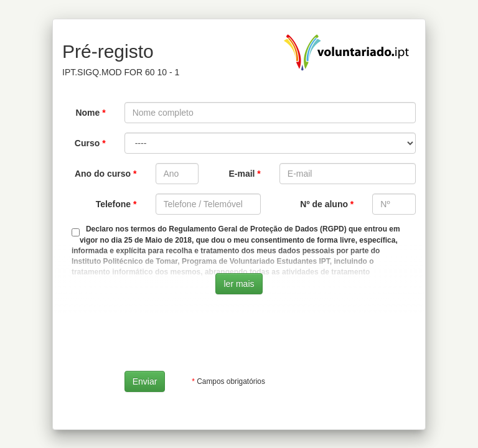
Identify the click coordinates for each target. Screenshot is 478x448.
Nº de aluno (324, 204)
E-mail (241, 174)
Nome (87, 113)
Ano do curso (103, 174)
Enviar (145, 381)
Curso (87, 143)
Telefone (114, 204)
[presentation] (219, 337)
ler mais (239, 284)
